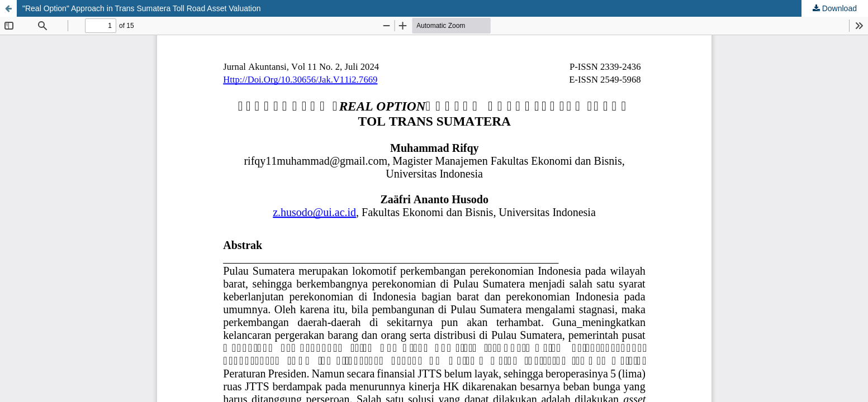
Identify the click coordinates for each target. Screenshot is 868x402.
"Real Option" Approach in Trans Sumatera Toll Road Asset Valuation (142, 8)
